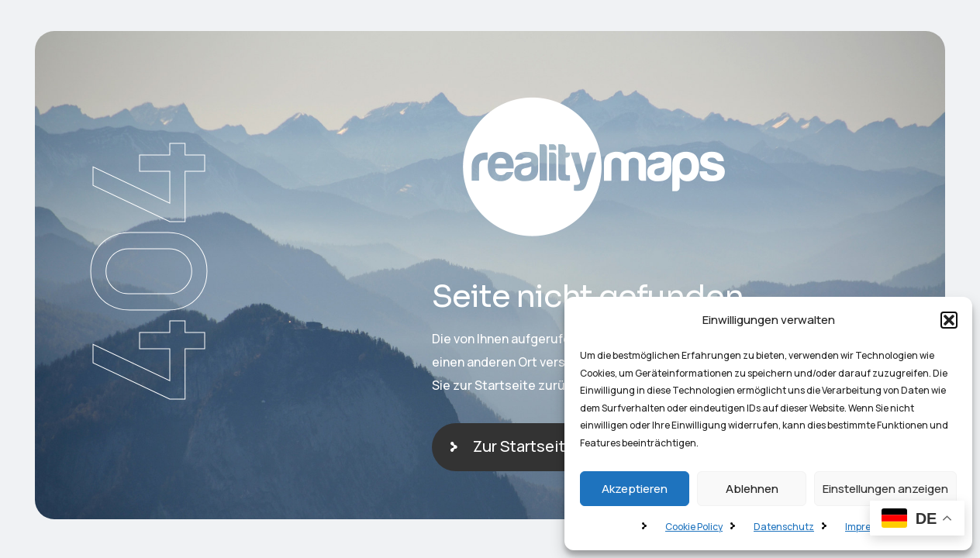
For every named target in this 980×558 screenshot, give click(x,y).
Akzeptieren (635, 489)
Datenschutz (784, 527)
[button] (949, 320)
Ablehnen (752, 489)
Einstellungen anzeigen (885, 489)
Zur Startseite (524, 446)
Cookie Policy (694, 527)
